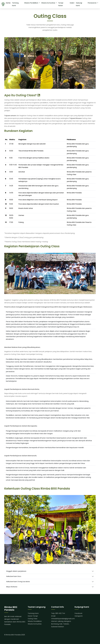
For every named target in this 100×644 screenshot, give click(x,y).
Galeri (72, 3)
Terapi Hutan (61, 4)
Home (8, 3)
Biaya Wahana (12, 587)
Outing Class (33, 619)
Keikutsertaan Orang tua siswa (18, 582)
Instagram (79, 616)
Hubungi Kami (79, 4)
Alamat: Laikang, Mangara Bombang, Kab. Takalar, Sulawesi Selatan (61, 624)
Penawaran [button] (92, 3)
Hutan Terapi (33, 616)
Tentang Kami (15, 4)
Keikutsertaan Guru (14, 576)
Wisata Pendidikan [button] (31, 3)
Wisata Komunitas (35, 624)
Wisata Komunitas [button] (48, 3)
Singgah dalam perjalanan (16, 571)
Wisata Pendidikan (35, 621)
